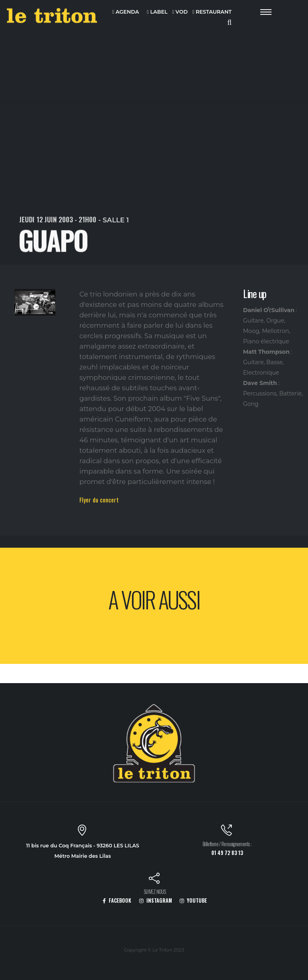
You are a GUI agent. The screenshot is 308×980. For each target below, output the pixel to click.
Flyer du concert (99, 500)
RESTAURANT (212, 12)
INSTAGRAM (156, 900)
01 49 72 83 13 (227, 853)
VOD (180, 12)
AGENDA (126, 12)
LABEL (157, 12)
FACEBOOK (117, 900)
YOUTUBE (193, 900)
